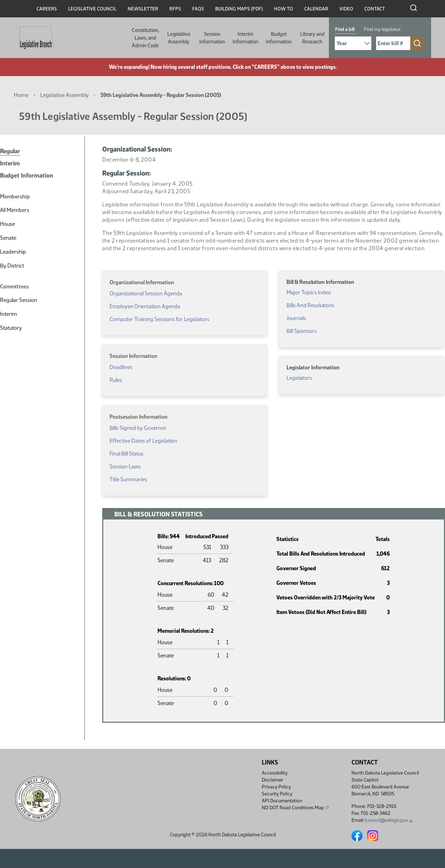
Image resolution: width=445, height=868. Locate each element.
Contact (375, 9)
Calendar (316, 9)
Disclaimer (273, 780)
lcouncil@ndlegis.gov (389, 820)
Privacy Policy (276, 787)
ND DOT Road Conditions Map (296, 808)
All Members (15, 210)
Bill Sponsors (302, 331)
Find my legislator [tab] (382, 29)
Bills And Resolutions (310, 305)
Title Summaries (128, 479)
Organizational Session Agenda (146, 293)
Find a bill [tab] (345, 29)
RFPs (175, 9)
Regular (10, 151)
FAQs (198, 9)
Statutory (11, 328)
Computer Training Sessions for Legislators (159, 319)
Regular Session (19, 300)
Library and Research (312, 38)
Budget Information (279, 38)
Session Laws (125, 466)
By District (12, 266)
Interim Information (245, 38)
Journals (296, 318)
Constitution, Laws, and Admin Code (145, 38)
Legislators (299, 378)
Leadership (13, 252)
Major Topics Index (309, 292)
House (7, 224)
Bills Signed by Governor (138, 428)
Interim (10, 163)
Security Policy (277, 794)
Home (21, 95)
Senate (8, 238)
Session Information (212, 38)
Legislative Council (92, 9)
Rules (116, 380)
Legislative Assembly (179, 38)
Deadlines (121, 367)
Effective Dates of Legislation (143, 441)
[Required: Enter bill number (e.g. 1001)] (393, 43)
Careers (47, 9)
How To (284, 9)
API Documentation (282, 801)
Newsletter (143, 9)
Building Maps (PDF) (239, 9)
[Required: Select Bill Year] (353, 43)
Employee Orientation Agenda (145, 306)
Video (346, 9)
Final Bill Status (127, 454)
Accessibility (275, 773)
